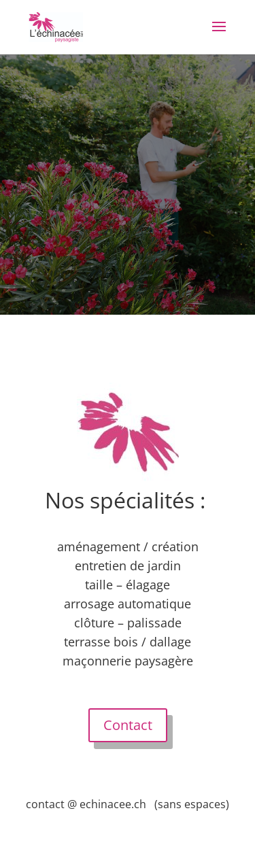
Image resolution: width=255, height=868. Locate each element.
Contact (128, 725)
